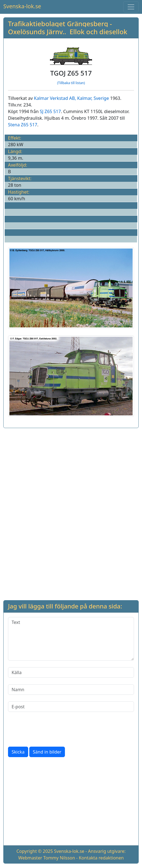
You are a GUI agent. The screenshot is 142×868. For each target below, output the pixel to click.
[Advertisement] (71, 471)
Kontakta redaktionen (101, 858)
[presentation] (50, 729)
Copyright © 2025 (35, 851)
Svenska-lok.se (22, 6)
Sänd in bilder (47, 752)
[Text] (71, 639)
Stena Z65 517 (23, 125)
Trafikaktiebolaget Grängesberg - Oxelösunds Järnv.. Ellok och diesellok (68, 28)
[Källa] (71, 672)
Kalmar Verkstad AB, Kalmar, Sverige (71, 98)
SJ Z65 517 (50, 111)
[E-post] (71, 707)
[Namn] (71, 690)
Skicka (18, 752)
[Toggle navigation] (131, 7)
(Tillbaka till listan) (71, 83)
